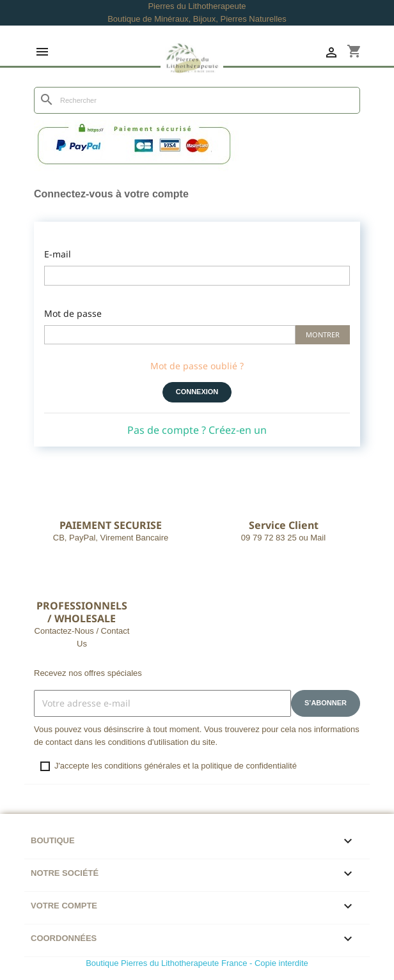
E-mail (58, 254)
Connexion (197, 392)
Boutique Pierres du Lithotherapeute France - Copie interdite (197, 963)
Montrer (323, 334)
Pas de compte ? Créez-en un (197, 430)
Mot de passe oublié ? (197, 366)
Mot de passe (73, 313)
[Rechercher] (197, 100)
